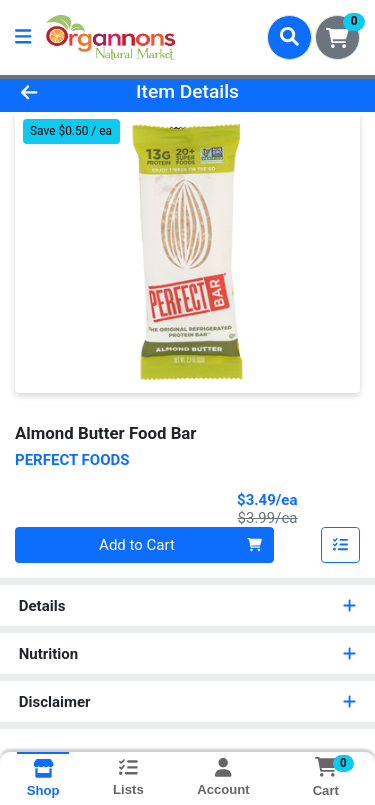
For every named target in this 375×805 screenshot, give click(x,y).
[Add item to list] (341, 545)
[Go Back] (58, 92)
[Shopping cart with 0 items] (337, 37)
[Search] (289, 37)
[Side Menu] (23, 37)
